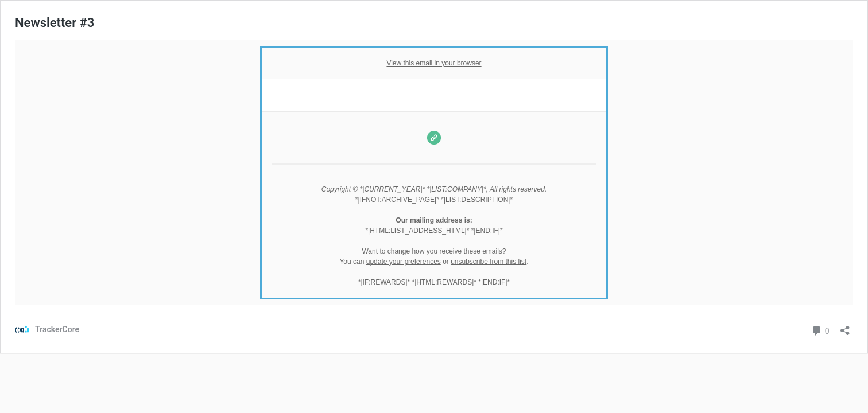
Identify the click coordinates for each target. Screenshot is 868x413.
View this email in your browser (434, 63)
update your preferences (404, 262)
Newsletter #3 (55, 23)
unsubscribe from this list (489, 262)
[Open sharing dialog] (845, 327)
